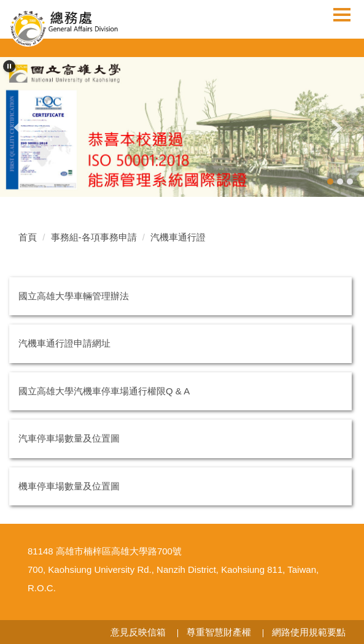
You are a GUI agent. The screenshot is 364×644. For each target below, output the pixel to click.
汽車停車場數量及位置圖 (69, 438)
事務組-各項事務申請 (94, 237)
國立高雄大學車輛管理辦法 (74, 296)
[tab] (330, 182)
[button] (9, 66)
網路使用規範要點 (309, 632)
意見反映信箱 (138, 632)
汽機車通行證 (178, 237)
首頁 (28, 237)
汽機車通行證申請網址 (64, 343)
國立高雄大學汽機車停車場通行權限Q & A (104, 391)
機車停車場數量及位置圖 (69, 486)
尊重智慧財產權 (219, 632)
